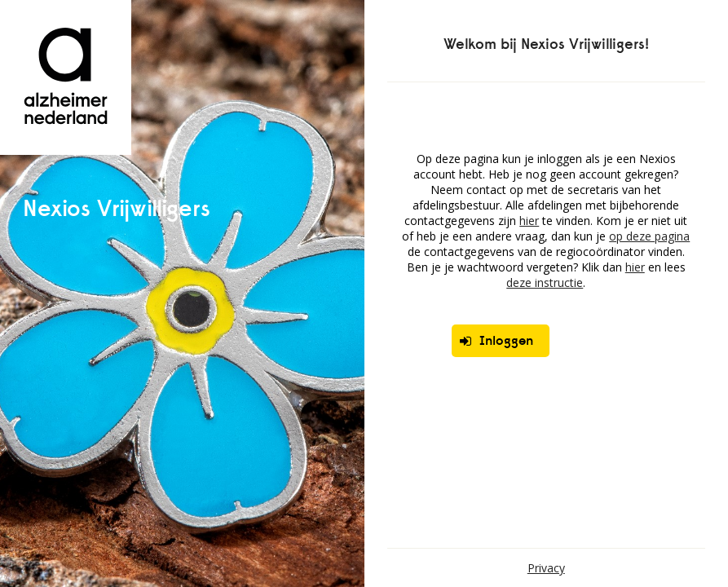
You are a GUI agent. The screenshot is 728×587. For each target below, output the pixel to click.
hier (529, 221)
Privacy (546, 568)
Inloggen (496, 340)
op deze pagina (649, 236)
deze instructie (545, 282)
